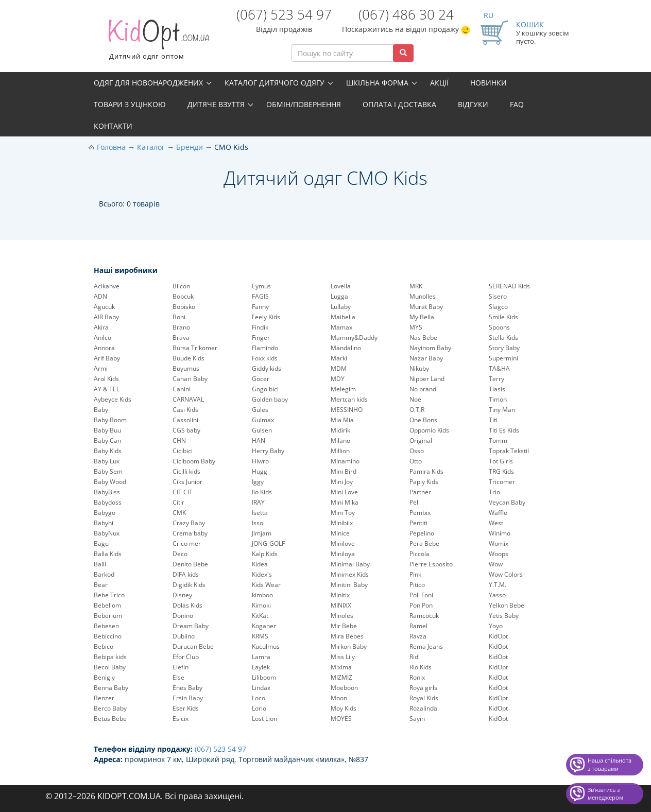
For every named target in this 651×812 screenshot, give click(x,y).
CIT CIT (183, 492)
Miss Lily (343, 657)
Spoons (499, 327)
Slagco (498, 307)
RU (489, 15)
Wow (496, 564)
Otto (416, 461)
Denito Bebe (190, 564)
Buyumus (186, 368)
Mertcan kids (349, 399)
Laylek (261, 667)
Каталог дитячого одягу (275, 83)
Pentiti (418, 523)
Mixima (341, 667)
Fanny (260, 307)
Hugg (260, 471)
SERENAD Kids (509, 286)
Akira (101, 327)
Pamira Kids (426, 471)
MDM (339, 368)
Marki (339, 358)
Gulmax (263, 420)
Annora (104, 348)
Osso (417, 451)
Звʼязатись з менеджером (605, 794)
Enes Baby (187, 688)
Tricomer (502, 482)
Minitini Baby (349, 585)
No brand (423, 389)
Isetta (260, 513)
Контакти (113, 126)
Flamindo (265, 348)
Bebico (104, 646)
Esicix (181, 719)
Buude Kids (189, 358)
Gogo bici (265, 389)
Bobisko (184, 307)
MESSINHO (347, 410)
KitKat (260, 616)
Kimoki (261, 605)
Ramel (418, 626)
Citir (178, 502)
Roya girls (423, 688)
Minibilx (342, 523)
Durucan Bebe (193, 646)
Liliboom (264, 677)
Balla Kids (108, 554)
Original (421, 440)
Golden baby (270, 399)
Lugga (339, 296)
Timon (498, 399)
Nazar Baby (426, 358)
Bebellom (107, 605)
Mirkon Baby (349, 646)
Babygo (105, 513)
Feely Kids (266, 317)
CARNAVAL (188, 399)
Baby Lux (107, 461)
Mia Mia (342, 420)
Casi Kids (185, 410)
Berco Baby (110, 708)
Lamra (261, 657)
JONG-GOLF (268, 543)
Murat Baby (426, 307)
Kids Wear (266, 585)
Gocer (261, 379)
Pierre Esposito (431, 564)
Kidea (260, 564)
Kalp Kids (265, 554)
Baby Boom (110, 420)
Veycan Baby (507, 502)
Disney (182, 595)
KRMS (260, 636)
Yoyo (496, 626)
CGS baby (186, 430)
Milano (340, 440)
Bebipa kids (110, 657)
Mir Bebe (344, 626)
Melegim (343, 389)
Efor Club (186, 657)
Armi (101, 368)
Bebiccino (108, 636)
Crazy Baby (189, 523)
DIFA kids (186, 574)
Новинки (489, 83)
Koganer (264, 626)
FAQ (517, 104)
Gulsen (262, 430)
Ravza (418, 636)
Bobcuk (183, 296)
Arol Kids (106, 379)
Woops (499, 554)
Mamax (341, 327)
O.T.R (417, 410)
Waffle (498, 513)
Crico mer (187, 543)
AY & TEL (107, 389)
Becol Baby (110, 667)
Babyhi (104, 523)
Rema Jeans (426, 646)
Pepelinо (422, 533)
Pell (415, 502)
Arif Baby (107, 358)
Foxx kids (265, 358)
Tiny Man (502, 410)
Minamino (345, 461)
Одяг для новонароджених (148, 83)
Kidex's (262, 574)
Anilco (102, 338)
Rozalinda (423, 708)
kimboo (262, 595)
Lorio (259, 708)
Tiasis (497, 389)
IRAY (258, 502)
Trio (494, 492)
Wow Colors (506, 574)
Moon (339, 698)
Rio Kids (421, 667)
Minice (340, 533)
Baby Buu (107, 430)
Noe (415, 399)
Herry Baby (268, 451)
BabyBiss (107, 492)
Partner (420, 492)
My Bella (422, 317)
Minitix (340, 595)
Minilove (343, 543)
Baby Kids (108, 451)
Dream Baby (191, 626)
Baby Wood (110, 482)
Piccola (419, 554)
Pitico (417, 585)
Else (178, 677)
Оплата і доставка (399, 104)
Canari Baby (190, 379)
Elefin (181, 667)
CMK (179, 513)
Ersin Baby (188, 698)
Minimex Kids (350, 574)
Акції (439, 83)
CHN (179, 440)
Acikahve (107, 286)
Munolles (423, 296)
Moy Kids (344, 708)
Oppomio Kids (429, 430)
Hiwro (260, 461)
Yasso (497, 595)
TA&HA (499, 368)
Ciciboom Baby (194, 461)
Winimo (500, 533)
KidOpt (498, 636)
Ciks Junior (187, 482)
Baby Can (107, 440)
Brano (181, 327)
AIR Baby (106, 317)
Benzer (104, 698)
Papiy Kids (424, 482)
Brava (181, 338)
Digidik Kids (189, 585)
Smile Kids (503, 317)
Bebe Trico (109, 595)
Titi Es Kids (504, 430)
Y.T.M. (498, 585)
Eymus (261, 286)
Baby (101, 410)
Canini (182, 389)
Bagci (102, 543)
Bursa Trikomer (195, 348)
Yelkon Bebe (507, 605)
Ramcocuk (424, 616)
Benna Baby (111, 688)
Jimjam (262, 533)
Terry (496, 379)
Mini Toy (343, 513)
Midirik (340, 430)
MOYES (341, 719)
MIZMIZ (341, 677)
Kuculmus (266, 646)
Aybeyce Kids (113, 399)
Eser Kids (186, 708)
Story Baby (504, 348)
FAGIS (260, 296)
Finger (261, 338)
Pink (415, 574)
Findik (260, 327)
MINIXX (341, 605)
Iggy (258, 482)
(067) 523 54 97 (284, 14)
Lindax (261, 688)
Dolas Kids (187, 605)
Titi (493, 420)
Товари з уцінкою (130, 104)
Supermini (503, 358)
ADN (100, 296)
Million (340, 451)
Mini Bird (344, 471)
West (496, 523)
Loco (259, 698)
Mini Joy (342, 482)
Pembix (420, 513)
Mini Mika (345, 502)
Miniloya (343, 554)
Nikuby (419, 368)
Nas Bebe (423, 338)
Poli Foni (421, 595)
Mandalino (346, 348)
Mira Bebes (347, 636)
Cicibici (183, 451)
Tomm (498, 440)
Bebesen (106, 626)
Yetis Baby (504, 616)
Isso (258, 523)
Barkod (104, 574)
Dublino (184, 636)
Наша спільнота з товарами (610, 764)
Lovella (341, 286)
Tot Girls (501, 461)
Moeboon (344, 688)
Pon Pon (421, 605)
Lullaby (341, 307)
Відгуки (473, 104)
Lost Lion (264, 719)
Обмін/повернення (304, 104)
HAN (259, 440)
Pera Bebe (424, 543)
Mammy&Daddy (354, 338)
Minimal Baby (350, 564)
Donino (183, 616)
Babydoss (108, 502)
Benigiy (104, 677)
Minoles (342, 616)
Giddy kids (267, 368)
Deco (180, 554)
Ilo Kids (262, 492)
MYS (416, 327)
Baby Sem (108, 471)
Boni (179, 317)
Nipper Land (427, 379)
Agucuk (104, 307)
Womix (499, 543)
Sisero (498, 296)
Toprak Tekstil (509, 451)
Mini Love (344, 492)
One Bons (423, 420)
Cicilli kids (186, 471)
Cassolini (185, 420)
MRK (416, 286)
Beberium (108, 616)
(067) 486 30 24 (406, 14)
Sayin (417, 719)
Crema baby (190, 533)
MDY (338, 379)
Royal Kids (424, 698)
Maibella (343, 317)
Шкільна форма (377, 83)
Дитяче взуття (216, 104)
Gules (260, 410)
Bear (101, 585)
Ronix (417, 677)
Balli (100, 564)
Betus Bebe (110, 719)
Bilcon (181, 286)
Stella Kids (503, 338)
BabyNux (107, 533)
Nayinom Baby (430, 348)
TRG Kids (501, 471)
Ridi (415, 657)
